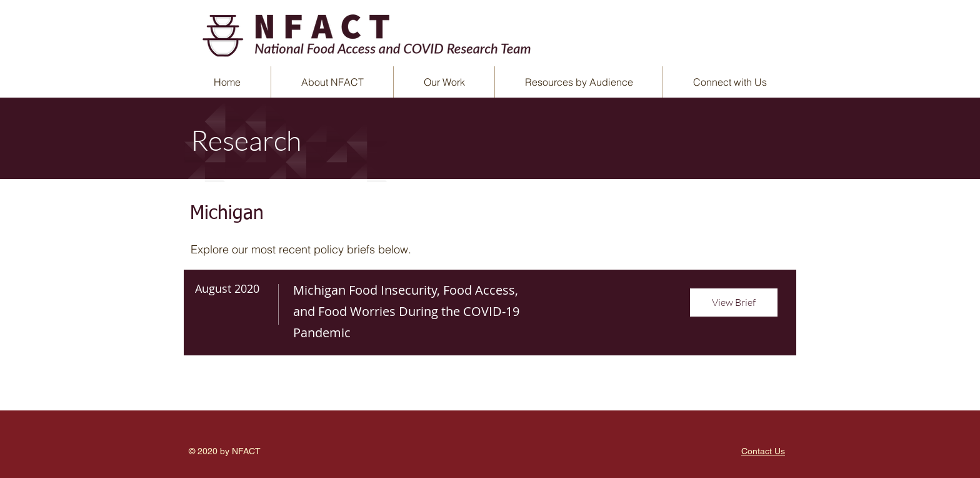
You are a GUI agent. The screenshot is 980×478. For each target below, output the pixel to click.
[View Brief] (734, 303)
